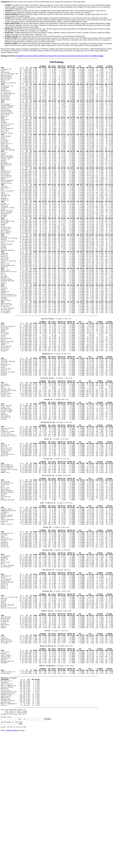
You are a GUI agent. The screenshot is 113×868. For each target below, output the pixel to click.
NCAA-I (25, 56)
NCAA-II (31, 56)
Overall (19, 56)
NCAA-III (39, 56)
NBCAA (96, 56)
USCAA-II (81, 56)
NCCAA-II (66, 56)
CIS (86, 56)
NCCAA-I (58, 56)
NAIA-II (51, 56)
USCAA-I (73, 56)
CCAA (90, 56)
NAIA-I (45, 56)
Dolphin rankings (12, 860)
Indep (101, 56)
